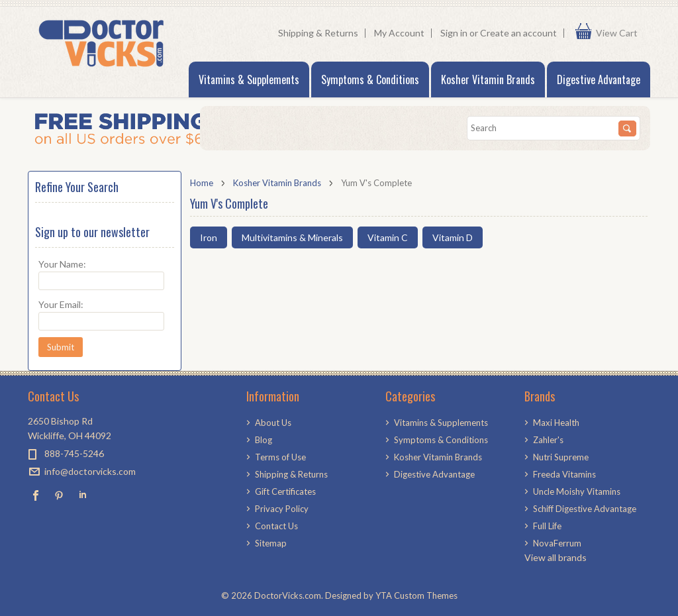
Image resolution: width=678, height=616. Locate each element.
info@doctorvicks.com (90, 471)
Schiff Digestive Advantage (585, 509)
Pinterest (59, 495)
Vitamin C (388, 237)
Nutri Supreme (561, 457)
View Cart (620, 33)
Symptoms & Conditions (370, 79)
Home (202, 183)
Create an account (518, 33)
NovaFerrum (557, 543)
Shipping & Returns (318, 33)
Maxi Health (556, 423)
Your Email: (61, 304)
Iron (209, 237)
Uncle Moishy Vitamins (577, 491)
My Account (399, 33)
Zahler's (548, 440)
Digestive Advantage (599, 79)
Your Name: (62, 264)
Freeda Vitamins (564, 474)
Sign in (454, 33)
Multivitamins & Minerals (292, 237)
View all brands (556, 557)
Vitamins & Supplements (249, 79)
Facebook (36, 495)
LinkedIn (82, 495)
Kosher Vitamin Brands (488, 79)
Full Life (547, 526)
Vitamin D (453, 237)
